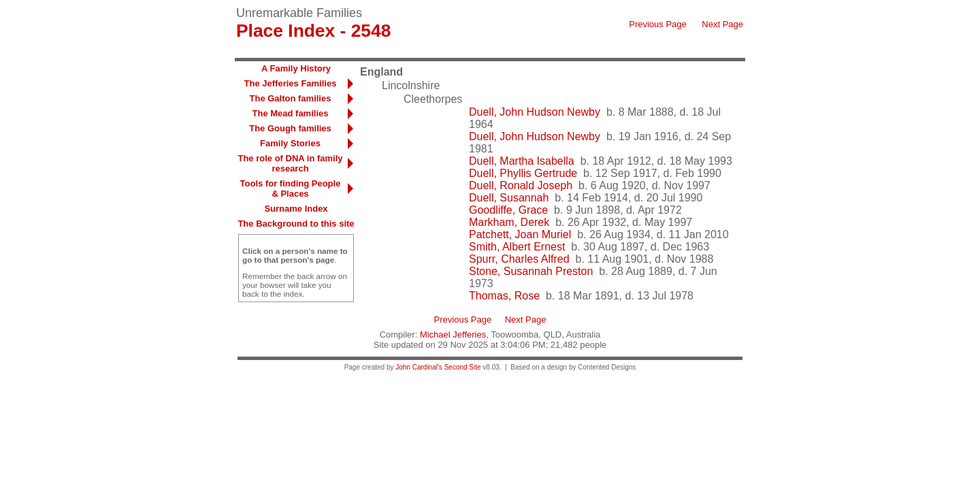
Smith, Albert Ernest (517, 247)
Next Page (722, 24)
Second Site (463, 367)
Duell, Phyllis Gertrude (523, 173)
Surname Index (296, 209)
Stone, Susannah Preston (531, 271)
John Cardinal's (419, 367)
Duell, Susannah (509, 198)
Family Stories (290, 143)
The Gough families (290, 128)
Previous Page (658, 24)
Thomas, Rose (504, 296)
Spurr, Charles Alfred (519, 259)
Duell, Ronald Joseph (521, 185)
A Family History (296, 68)
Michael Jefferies (453, 334)
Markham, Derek (509, 222)
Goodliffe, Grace (508, 210)
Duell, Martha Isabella (522, 161)
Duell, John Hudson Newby (535, 112)
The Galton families (291, 98)
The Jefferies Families (291, 83)
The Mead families (291, 113)
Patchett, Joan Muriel (520, 234)
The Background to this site (296, 224)
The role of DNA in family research (290, 163)
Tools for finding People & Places (291, 189)
